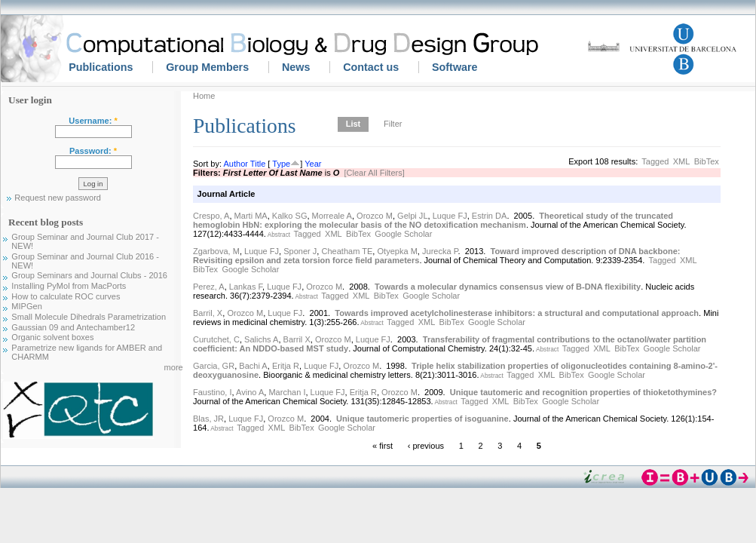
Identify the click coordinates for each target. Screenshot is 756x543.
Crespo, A (211, 216)
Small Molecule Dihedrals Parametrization (89, 317)
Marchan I (287, 392)
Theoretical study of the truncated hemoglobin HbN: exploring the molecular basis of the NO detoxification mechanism (433, 220)
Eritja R (286, 366)
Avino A (250, 392)
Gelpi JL (412, 216)
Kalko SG (290, 216)
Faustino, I (213, 392)
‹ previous (426, 445)
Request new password (58, 198)
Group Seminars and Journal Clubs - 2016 (89, 275)
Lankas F (246, 287)
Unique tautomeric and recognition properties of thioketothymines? (583, 392)
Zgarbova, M (216, 251)
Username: (93, 121)
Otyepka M (398, 251)
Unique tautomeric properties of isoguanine (422, 419)
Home (204, 96)
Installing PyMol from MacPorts (69, 286)
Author (236, 164)
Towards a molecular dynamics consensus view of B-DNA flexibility (508, 287)
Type (281, 164)
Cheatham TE (347, 251)
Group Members (207, 67)
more (174, 367)
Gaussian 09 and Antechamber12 (73, 327)
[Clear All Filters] (374, 173)
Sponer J (300, 251)
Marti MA (251, 216)
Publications (101, 67)
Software (455, 67)
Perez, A (209, 287)
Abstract (278, 235)
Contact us (371, 67)
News (296, 67)
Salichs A (261, 339)
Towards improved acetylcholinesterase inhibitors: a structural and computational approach (517, 313)
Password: (93, 151)
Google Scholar (403, 234)
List (354, 124)
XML (682, 161)
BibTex (707, 161)
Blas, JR (208, 419)
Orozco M (375, 216)
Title (258, 164)
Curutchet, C (216, 339)
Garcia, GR (214, 366)
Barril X (297, 339)
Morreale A (332, 216)
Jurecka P (440, 251)
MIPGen (26, 306)
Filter (393, 124)
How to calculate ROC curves (66, 296)
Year (313, 164)
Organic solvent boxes (52, 337)
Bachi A (253, 366)
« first (383, 445)
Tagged (655, 161)
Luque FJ (450, 216)
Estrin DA (490, 216)
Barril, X (208, 313)
